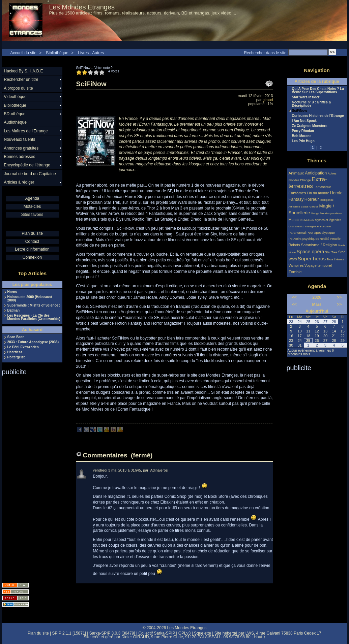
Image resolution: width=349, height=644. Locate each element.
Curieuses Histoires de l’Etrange (318, 116)
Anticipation (316, 173)
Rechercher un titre (21, 79)
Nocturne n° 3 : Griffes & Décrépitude (312, 104)
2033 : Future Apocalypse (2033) (33, 342)
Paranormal (297, 233)
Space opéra (311, 252)
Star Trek (331, 252)
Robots (294, 245)
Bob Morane (302, 136)
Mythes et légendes (328, 220)
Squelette (202, 633)
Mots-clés (32, 206)
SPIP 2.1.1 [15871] (69, 633)
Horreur (312, 199)
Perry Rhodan (303, 131)
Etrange (306, 180)
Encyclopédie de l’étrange (27, 165)
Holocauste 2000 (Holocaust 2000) (30, 299)
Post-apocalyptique (321, 233)
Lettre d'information (32, 249)
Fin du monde (318, 193)
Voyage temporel (318, 265)
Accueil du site (23, 53)
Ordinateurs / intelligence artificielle (310, 227)
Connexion (32, 257)
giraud (268, 100)
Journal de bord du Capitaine (30, 174)
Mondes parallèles (331, 213)
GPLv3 (185, 633)
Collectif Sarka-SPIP (157, 633)
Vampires (296, 265)
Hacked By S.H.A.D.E (24, 71)
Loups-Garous (310, 207)
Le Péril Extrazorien (23, 347)
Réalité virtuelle (330, 239)
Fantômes (297, 193)
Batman (14, 311)
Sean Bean (16, 337)
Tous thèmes (335, 259)
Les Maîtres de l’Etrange (26, 131)
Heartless (15, 352)
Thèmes (317, 160)
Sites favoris (32, 215)
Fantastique (322, 187)
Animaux (297, 173)
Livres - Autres (91, 53)
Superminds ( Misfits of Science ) (34, 305)
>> (339, 297)
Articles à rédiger (19, 182)
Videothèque (15, 97)
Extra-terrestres (308, 183)
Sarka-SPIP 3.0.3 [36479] (112, 633)
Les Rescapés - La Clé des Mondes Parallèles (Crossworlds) (34, 317)
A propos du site (19, 88)
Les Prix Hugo (303, 141)
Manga (315, 213)
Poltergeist (16, 357)
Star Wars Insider (306, 97)
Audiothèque (15, 122)
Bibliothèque (57, 53)
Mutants (309, 220)
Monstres (296, 220)
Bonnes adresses (20, 157)
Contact (32, 241)
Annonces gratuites (21, 148)
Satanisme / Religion (319, 245)
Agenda (32, 198)
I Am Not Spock (304, 121)
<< (294, 297)
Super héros (312, 259)
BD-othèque (15, 114)
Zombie (295, 272)
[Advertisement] (29, 477)
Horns (12, 292)
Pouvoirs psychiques (304, 239)
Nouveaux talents (20, 139)
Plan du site (32, 233)
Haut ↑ (259, 637)
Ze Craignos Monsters (310, 126)
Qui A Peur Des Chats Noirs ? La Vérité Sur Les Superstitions (318, 91)
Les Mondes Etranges (82, 7)
